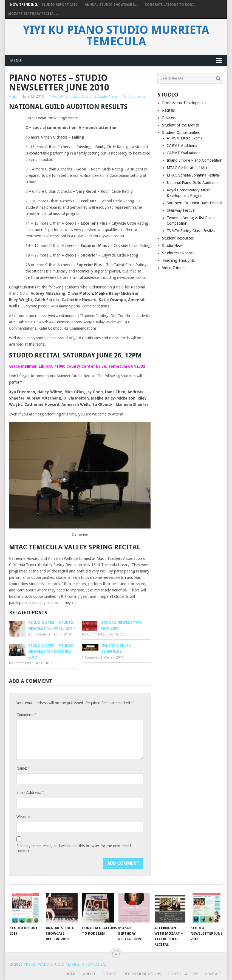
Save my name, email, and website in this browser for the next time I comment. (74, 848)
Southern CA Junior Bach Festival (194, 203)
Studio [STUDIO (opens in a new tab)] (110, 974)
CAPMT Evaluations (183, 153)
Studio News (108, 96)
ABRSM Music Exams (184, 138)
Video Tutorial (174, 268)
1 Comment (91, 657)
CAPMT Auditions (182, 145)
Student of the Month (181, 125)
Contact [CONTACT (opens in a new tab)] (214, 974)
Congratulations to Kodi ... (171, 5)
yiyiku (13, 96)
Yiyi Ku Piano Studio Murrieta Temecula (116, 36)
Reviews (169, 118)
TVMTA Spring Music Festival (191, 231)
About (89, 974)
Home (71, 974)
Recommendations (142, 974)
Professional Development (184, 103)
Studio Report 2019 (59, 5)
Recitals (168, 110)
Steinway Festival (181, 210)
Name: (23, 768)
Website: (24, 817)
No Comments (134, 96)
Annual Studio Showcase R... (111, 5)
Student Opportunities (181, 133)
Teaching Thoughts (178, 260)
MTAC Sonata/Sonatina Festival (193, 175)
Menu (15, 60)
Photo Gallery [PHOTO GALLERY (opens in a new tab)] (183, 974)
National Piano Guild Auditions (73, 96)
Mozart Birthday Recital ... (33, 14)
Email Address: (30, 792)
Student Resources (178, 238)
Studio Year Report (178, 253)
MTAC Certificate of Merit (188, 168)
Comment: (26, 715)
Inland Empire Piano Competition (195, 160)
